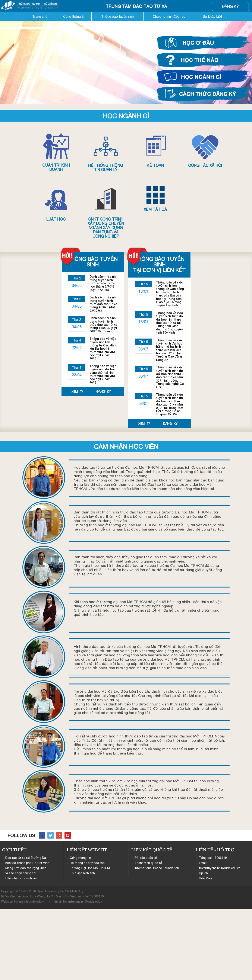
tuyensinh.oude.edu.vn (30, 901)
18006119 (97, 896)
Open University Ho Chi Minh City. (60, 891)
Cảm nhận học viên (126, 446)
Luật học (56, 204)
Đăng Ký (230, 7)
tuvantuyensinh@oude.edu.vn (84, 901)
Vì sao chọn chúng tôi (21, 873)
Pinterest (68, 835)
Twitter (51, 835)
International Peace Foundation (157, 868)
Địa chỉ (204, 873)
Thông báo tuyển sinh (117, 16)
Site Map (205, 878)
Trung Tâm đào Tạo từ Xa (136, 6)
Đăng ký (104, 392)
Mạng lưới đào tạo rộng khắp (26, 868)
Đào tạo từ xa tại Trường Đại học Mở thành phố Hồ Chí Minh (27, 860)
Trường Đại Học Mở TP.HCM (90, 868)
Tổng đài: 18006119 (213, 858)
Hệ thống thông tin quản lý (106, 152)
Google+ (59, 835)
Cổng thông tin (74, 16)
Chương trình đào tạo (169, 16)
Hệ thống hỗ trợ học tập (87, 863)
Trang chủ (40, 16)
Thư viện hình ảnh (82, 873)
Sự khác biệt (212, 16)
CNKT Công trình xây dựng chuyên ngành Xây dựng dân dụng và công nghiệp (106, 212)
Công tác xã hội (205, 150)
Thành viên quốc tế (148, 863)
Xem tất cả (155, 199)
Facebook (42, 835)
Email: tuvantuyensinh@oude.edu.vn (220, 865)
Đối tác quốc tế (146, 858)
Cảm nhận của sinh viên (22, 878)
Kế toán (155, 150)
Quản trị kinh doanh (56, 152)
